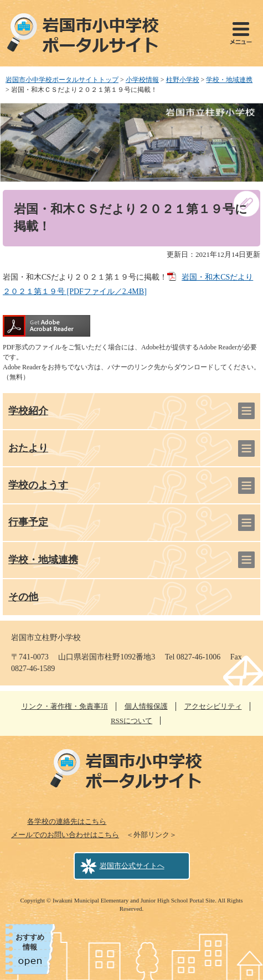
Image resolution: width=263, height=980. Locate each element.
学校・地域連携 (229, 80)
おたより (28, 448)
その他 (23, 597)
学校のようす (38, 485)
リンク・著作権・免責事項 (65, 706)
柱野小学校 (183, 80)
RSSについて (131, 721)
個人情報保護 (146, 706)
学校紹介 (28, 411)
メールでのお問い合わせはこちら (65, 835)
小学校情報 (142, 80)
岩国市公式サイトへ (132, 866)
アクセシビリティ (213, 706)
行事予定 (28, 522)
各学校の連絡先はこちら (67, 821)
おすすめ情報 (30, 942)
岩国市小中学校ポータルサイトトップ (62, 80)
